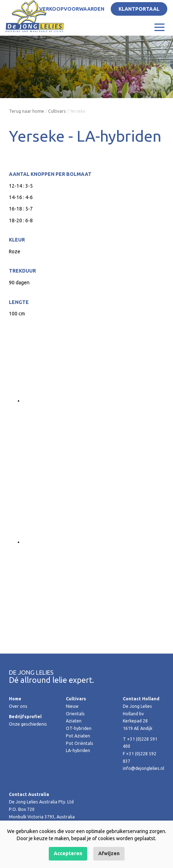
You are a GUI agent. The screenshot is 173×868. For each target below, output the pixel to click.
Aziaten (74, 721)
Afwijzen (109, 853)
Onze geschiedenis (28, 724)
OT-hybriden (79, 728)
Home (15, 699)
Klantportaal (139, 9)
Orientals (75, 714)
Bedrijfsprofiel (25, 717)
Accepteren (68, 853)
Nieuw (72, 706)
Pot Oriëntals (80, 743)
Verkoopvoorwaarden (72, 9)
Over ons (18, 706)
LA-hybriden (78, 750)
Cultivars (57, 111)
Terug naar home (27, 111)
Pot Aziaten (78, 736)
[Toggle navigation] (159, 27)
